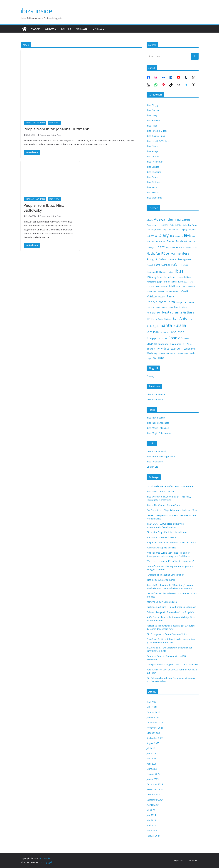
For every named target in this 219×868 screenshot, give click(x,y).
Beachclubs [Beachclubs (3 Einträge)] (152, 225)
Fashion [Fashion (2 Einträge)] (192, 242)
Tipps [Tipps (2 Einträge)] (190, 344)
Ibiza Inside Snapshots (158, 423)
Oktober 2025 (154, 733)
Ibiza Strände (153, 182)
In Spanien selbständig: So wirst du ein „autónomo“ (172, 542)
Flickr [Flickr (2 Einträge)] (195, 248)
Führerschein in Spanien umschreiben (165, 575)
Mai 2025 (151, 759)
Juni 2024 (151, 815)
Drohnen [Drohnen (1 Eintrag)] (179, 236)
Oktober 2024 (154, 795)
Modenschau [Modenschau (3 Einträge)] (173, 291)
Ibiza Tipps (152, 187)
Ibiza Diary (152, 115)
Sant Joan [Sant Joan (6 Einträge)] (153, 332)
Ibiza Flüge (152, 126)
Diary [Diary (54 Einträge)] (163, 235)
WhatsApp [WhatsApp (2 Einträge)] (171, 353)
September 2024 (155, 800)
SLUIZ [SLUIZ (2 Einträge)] (164, 339)
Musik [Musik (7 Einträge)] (185, 291)
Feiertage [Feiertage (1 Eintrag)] (150, 248)
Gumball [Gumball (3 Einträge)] (166, 265)
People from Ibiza (48, 135)
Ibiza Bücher (153, 110)
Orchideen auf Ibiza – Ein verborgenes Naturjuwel (172, 607)
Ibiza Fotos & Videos (157, 131)
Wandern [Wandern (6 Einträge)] (177, 349)
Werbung (51, 29)
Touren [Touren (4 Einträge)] (151, 349)
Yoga (59, 135)
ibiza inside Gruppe (156, 394)
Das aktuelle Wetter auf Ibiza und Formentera (170, 486)
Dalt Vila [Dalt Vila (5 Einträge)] (152, 236)
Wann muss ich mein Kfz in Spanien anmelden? (170, 561)
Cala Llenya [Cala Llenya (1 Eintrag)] (151, 230)
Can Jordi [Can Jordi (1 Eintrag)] (192, 230)
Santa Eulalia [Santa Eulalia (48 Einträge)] (173, 325)
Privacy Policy (193, 860)
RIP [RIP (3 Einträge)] (148, 319)
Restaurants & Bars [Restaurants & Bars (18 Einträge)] (178, 312)
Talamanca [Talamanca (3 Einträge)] (176, 344)
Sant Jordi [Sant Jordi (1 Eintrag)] (164, 332)
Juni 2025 (151, 753)
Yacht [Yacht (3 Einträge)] (192, 353)
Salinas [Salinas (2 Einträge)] (168, 319)
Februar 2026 (153, 712)
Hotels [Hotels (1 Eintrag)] (171, 272)
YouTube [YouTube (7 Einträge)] (159, 358)
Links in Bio (152, 467)
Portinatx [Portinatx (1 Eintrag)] (150, 307)
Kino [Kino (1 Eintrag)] (191, 282)
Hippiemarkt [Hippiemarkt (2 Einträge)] (152, 272)
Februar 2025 (153, 774)
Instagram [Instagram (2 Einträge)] (151, 282)
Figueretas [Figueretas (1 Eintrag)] (170, 248)
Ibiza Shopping (154, 172)
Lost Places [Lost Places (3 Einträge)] (162, 286)
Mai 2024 (151, 820)
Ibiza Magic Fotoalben (158, 428)
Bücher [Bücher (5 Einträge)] (164, 225)
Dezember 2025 (155, 723)
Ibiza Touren (153, 192)
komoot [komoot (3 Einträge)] (151, 286)
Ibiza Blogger (153, 105)
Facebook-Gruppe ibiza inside (161, 548)
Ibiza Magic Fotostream (159, 433)
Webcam (35, 29)
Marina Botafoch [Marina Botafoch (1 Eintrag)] (189, 287)
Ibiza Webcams (154, 198)
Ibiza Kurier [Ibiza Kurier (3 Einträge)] (170, 277)
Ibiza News (152, 146)
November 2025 (155, 728)
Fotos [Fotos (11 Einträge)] (162, 259)
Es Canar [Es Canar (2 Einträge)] (151, 242)
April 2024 (152, 825)
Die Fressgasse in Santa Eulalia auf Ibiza (167, 634)
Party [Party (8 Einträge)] (170, 296)
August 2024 (153, 805)
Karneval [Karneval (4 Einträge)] (183, 282)
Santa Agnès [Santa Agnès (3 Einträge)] (153, 326)
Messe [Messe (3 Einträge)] (161, 291)
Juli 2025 (151, 748)
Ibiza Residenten (155, 162)
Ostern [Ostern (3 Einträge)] (162, 297)
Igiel (50, 862)
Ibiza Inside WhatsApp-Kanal (161, 456)
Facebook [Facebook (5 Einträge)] (182, 241)
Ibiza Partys (152, 151)
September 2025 (155, 738)
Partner (66, 29)
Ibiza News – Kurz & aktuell (160, 491)
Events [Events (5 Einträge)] (170, 241)
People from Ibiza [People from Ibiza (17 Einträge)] (161, 302)
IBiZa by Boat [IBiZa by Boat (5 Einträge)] (155, 277)
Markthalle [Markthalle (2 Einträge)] (151, 292)
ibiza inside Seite (155, 399)
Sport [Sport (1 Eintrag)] (186, 339)
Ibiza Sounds (153, 177)
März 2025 (152, 769)
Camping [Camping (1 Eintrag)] (183, 230)
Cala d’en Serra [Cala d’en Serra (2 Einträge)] (190, 225)
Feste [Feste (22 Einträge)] (160, 247)
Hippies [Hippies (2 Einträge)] (163, 272)
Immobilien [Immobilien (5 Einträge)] (184, 277)
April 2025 (152, 764)
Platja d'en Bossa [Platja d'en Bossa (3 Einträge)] (185, 302)
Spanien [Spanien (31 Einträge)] (176, 338)
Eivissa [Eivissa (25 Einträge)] (190, 235)
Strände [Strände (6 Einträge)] (152, 344)
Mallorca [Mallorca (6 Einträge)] (175, 286)
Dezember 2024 (155, 784)
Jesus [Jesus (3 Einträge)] (174, 282)
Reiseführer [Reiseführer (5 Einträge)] (154, 312)
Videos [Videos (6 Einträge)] (165, 349)
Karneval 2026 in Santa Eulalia (162, 602)
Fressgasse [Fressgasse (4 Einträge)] (184, 259)
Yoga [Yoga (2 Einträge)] (149, 358)
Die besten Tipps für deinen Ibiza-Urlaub (167, 532)
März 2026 (152, 707)
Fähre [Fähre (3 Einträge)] (157, 265)
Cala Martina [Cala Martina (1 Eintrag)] (173, 230)
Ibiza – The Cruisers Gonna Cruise (164, 505)
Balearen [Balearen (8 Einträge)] (183, 219)
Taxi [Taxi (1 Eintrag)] (184, 344)
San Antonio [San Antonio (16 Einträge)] (182, 318)
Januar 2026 (153, 717)
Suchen (195, 56)
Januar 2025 (153, 779)
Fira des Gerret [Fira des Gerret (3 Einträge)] (184, 247)
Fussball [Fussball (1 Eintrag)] (150, 265)
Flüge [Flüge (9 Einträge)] (165, 253)
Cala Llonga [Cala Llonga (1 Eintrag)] (162, 230)
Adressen (81, 29)
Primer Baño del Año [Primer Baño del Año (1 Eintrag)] (164, 307)
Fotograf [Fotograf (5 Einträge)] (152, 259)
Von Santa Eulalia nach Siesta (161, 537)
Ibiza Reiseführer (155, 462)
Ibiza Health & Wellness (35, 123)
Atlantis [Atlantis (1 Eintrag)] (150, 220)
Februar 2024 (153, 836)
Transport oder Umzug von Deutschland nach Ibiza (172, 664)
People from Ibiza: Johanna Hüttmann (57, 129)
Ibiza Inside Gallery (156, 418)
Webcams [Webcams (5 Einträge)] (190, 349)
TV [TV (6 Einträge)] (158, 349)
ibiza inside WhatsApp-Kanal (161, 580)
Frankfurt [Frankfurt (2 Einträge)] (172, 260)
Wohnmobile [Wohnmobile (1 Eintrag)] (183, 354)
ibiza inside (36, 11)
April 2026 (152, 702)
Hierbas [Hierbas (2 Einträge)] (184, 265)
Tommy (151, 376)
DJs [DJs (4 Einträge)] (172, 236)
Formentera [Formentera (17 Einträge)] (180, 253)
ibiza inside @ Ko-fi (156, 451)
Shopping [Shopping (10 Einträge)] (153, 338)
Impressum (98, 29)
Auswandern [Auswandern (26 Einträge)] (165, 219)
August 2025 (153, 743)
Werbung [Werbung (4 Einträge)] (152, 353)
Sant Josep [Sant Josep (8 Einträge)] (177, 332)
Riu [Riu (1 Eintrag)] (153, 319)
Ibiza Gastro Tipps (156, 136)
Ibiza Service (153, 167)
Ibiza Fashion (153, 121)
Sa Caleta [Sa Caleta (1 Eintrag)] (159, 319)
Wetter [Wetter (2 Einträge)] (162, 353)
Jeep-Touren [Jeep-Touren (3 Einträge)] (164, 282)
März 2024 (152, 831)
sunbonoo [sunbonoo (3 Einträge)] (163, 344)
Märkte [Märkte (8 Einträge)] (152, 296)
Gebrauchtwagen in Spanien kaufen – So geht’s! (170, 612)
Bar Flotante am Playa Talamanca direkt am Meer (172, 510)
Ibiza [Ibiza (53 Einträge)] (179, 271)
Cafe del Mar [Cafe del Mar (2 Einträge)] (176, 225)
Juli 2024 (151, 810)
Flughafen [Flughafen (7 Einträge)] (153, 253)
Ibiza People (54, 123)
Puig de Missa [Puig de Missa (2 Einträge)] (181, 307)
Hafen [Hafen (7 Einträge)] (175, 265)
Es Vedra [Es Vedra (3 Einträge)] (161, 241)
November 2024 (155, 789)
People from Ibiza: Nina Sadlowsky (44, 208)
